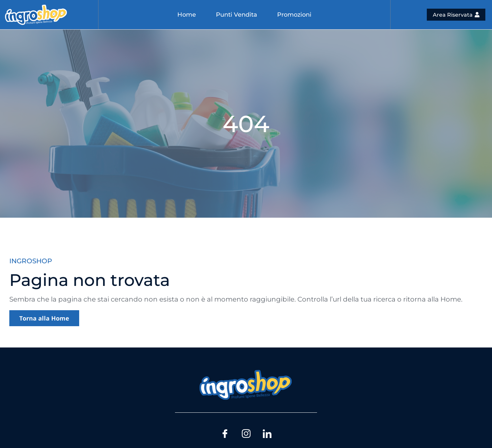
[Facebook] (225, 433)
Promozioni (294, 15)
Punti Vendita (237, 15)
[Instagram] (246, 433)
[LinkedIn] (268, 433)
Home (187, 15)
